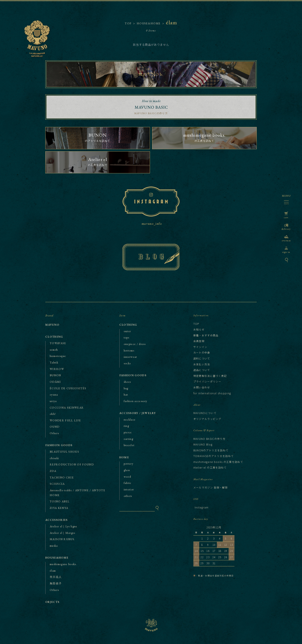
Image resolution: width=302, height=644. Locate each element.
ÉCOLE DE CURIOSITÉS (68, 388)
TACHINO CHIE (62, 477)
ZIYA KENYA (59, 508)
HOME (124, 457)
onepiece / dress (135, 344)
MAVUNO (42, 46)
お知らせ (199, 329)
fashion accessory (136, 401)
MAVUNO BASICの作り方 (151, 113)
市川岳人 (56, 577)
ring (126, 426)
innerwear (130, 357)
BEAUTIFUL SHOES (64, 452)
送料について (202, 358)
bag (126, 388)
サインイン (200, 347)
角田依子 (56, 583)
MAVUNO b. (151, 74)
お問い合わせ (202, 387)
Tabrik (54, 362)
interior (129, 489)
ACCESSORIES (57, 520)
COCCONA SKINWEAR (67, 408)
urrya (53, 401)
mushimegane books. (63, 564)
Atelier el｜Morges (62, 533)
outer (127, 331)
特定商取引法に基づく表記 (210, 376)
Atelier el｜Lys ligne (64, 526)
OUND (55, 427)
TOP (128, 23)
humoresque (58, 356)
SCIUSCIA (57, 484)
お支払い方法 (202, 364)
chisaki (54, 458)
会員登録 (199, 341)
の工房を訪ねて (204, 137)
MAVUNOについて (205, 413)
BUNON (55, 375)
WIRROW (57, 369)
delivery (286, 227)
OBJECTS (52, 602)
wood (127, 477)
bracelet (129, 445)
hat (126, 395)
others (128, 496)
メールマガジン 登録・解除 (211, 487)
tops (126, 338)
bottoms (129, 351)
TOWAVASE (58, 343)
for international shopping (212, 393)
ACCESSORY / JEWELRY (138, 413)
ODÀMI (55, 382)
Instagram (202, 507)
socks (127, 363)
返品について (202, 370)
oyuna (54, 395)
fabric (128, 483)
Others (54, 433)
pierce (128, 432)
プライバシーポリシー (207, 381)
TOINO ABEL (60, 501)
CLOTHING (54, 337)
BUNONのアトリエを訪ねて (211, 450)
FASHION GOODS (59, 445)
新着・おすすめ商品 (206, 335)
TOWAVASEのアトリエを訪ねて (214, 456)
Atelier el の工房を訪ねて (210, 467)
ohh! (53, 414)
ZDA (53, 471)
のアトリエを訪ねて (98, 137)
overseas (286, 238)
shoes (127, 382)
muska (54, 546)
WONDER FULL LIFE (65, 420)
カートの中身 (202, 352)
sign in (286, 250)
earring (128, 439)
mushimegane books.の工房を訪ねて (218, 462)
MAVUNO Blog (203, 444)
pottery (129, 464)
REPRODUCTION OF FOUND (72, 464)
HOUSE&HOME (57, 558)
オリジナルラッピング (207, 419)
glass (127, 470)
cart (286, 215)
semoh (54, 350)
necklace (130, 420)
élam (53, 571)
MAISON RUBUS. (62, 539)
